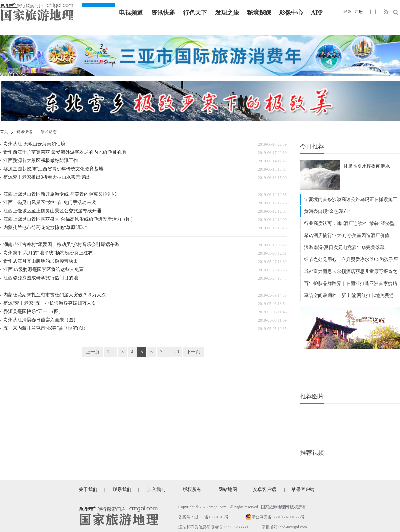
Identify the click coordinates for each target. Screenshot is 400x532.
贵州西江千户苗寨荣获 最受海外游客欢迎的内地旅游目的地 (65, 152)
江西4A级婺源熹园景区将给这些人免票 (43, 269)
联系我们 (122, 489)
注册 (359, 12)
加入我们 (156, 489)
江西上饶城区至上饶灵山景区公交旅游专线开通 (52, 211)
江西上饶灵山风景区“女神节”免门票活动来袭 (50, 202)
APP (317, 13)
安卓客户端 (264, 489)
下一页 (193, 352)
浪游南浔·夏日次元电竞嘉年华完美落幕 (344, 247)
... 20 (174, 352)
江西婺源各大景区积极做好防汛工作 (41, 160)
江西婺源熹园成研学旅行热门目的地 (41, 278)
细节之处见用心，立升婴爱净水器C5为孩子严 (351, 259)
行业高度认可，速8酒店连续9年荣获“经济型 (349, 223)
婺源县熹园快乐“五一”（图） (33, 311)
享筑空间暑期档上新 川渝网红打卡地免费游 (349, 295)
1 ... (110, 352)
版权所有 (192, 489)
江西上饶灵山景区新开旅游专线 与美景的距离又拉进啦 (60, 194)
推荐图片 (312, 396)
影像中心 (291, 13)
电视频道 (131, 13)
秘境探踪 (259, 13)
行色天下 (195, 13)
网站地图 (228, 489)
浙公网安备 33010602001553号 (278, 517)
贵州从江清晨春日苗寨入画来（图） (41, 320)
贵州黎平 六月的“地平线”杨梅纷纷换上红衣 (48, 253)
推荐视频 (312, 453)
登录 (347, 12)
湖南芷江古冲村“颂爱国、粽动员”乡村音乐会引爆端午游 (61, 244)
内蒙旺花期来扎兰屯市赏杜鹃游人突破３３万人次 (55, 295)
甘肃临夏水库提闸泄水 (367, 166)
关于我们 (88, 489)
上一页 (93, 352)
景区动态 (49, 132)
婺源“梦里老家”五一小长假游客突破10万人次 (50, 303)
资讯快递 (163, 13)
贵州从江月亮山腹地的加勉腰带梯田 (41, 261)
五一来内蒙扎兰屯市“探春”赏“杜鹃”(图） (46, 328)
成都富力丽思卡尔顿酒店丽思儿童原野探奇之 (351, 271)
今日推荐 (312, 146)
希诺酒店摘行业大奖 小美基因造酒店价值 (347, 235)
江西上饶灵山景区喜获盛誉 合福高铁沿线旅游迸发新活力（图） (69, 219)
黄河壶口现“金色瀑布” (327, 211)
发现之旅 (227, 13)
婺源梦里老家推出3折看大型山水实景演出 (46, 177)
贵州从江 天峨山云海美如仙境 (34, 144)
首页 (4, 132)
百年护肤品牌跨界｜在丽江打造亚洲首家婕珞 (351, 283)
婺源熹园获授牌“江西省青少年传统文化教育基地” (54, 169)
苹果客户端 (303, 489)
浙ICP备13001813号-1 (213, 517)
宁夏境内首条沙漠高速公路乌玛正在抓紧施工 (351, 199)
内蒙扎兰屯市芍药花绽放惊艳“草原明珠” (45, 227)
